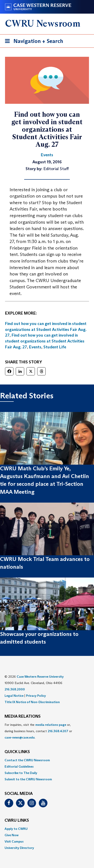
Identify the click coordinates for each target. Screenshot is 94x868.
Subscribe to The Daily (21, 773)
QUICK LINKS (17, 752)
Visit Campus (14, 841)
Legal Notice (14, 696)
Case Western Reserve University (40, 677)
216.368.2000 (15, 689)
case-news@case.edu (20, 737)
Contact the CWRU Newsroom (27, 760)
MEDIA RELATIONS (23, 717)
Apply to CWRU (16, 829)
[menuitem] (47, 760)
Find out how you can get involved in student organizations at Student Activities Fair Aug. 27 (46, 329)
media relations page (51, 725)
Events (35, 347)
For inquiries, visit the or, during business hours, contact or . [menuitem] (38, 731)
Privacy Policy (36, 696)
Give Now (12, 835)
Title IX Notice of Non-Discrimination (32, 702)
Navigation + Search (33, 42)
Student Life (55, 347)
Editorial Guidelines (19, 766)
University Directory (19, 848)
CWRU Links (17, 821)
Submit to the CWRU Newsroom (28, 779)
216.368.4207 (58, 731)
